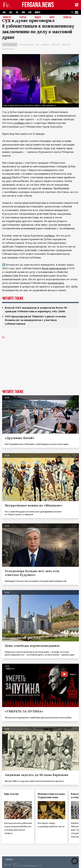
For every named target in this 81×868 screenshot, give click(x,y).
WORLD (37, 12)
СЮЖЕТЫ (67, 18)
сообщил (19, 123)
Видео (38, 18)
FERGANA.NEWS (38, 5)
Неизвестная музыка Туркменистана (51, 796)
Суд (37, 45)
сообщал (49, 236)
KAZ (4, 12)
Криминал (45, 45)
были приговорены (54, 268)
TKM (23, 12)
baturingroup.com (31, 866)
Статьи (23, 18)
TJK (17, 12)
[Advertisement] (40, 369)
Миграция (56, 45)
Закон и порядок (27, 45)
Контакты (9, 859)
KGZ (11, 12)
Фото (52, 18)
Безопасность (8, 49)
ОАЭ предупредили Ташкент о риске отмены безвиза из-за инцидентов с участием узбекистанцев (35, 320)
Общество (66, 45)
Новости (7, 18)
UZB (30, 12)
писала (7, 177)
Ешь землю (11, 794)
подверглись (56, 283)
